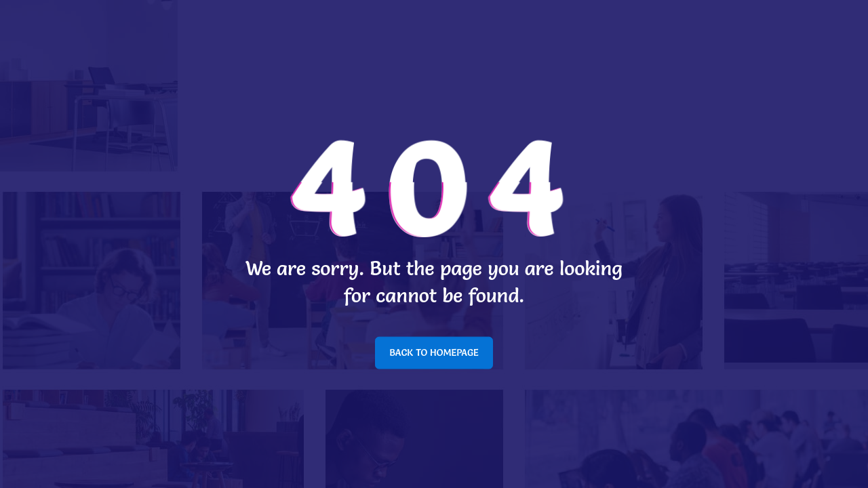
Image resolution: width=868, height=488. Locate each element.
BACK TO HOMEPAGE (434, 352)
